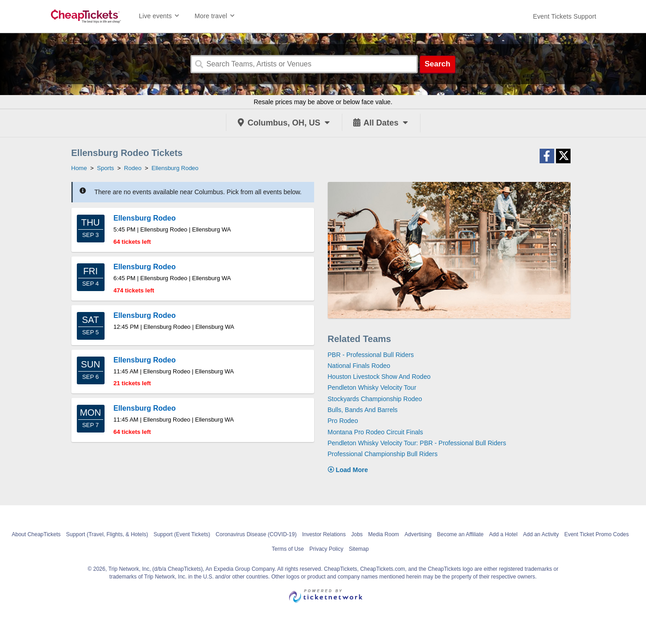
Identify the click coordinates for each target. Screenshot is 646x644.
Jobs (357, 534)
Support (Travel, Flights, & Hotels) (107, 534)
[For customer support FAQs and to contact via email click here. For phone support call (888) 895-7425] (564, 16)
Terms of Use (288, 549)
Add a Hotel (503, 534)
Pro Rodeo (343, 421)
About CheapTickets (36, 534)
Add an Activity (541, 534)
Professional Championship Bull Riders (383, 454)
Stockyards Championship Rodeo (375, 399)
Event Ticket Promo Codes (596, 534)
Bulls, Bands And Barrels (363, 410)
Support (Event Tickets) (182, 534)
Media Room (384, 534)
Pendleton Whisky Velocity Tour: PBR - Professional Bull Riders (417, 443)
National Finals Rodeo (359, 366)
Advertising (418, 534)
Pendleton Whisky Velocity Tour (372, 387)
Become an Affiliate (460, 534)
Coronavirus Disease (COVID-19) (256, 534)
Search (438, 64)
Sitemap (359, 549)
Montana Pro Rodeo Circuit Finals (376, 432)
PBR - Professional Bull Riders (371, 355)
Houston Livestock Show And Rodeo (379, 377)
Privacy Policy (326, 549)
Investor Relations (324, 534)
